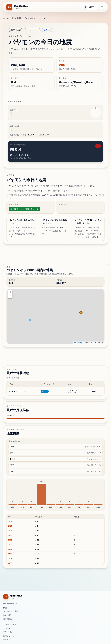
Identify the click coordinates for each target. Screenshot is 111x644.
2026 (10, 521)
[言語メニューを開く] (90, 7)
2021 (10, 545)
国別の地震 (16, 18)
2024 (10, 531)
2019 (10, 554)
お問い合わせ (9, 636)
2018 (10, 558)
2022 (10, 540)
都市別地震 (16, 30)
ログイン (7, 639)
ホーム (6, 18)
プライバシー (9, 632)
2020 (10, 549)
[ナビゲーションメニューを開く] (102, 7)
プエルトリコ (29, 18)
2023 (10, 535)
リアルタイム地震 (11, 611)
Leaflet (77, 343)
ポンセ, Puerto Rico (20, 155)
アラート (7, 628)
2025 (10, 526)
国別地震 (7, 615)
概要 (5, 608)
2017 (10, 563)
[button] (10, 292)
